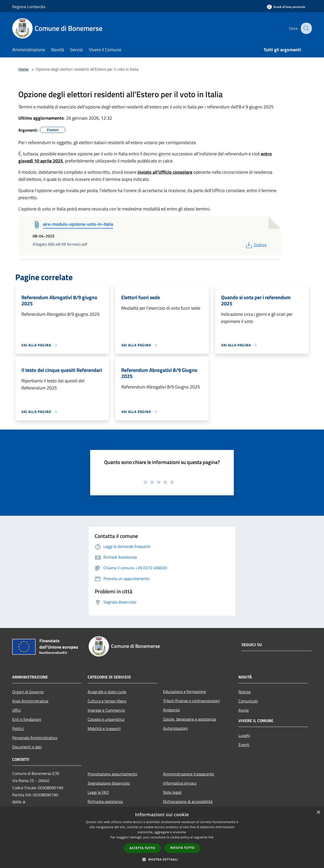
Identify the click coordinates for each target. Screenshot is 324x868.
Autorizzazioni (175, 728)
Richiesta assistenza (105, 801)
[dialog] (162, 838)
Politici (18, 728)
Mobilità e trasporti (104, 728)
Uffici (17, 710)
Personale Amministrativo (35, 738)
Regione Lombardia (29, 7)
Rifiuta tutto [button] (183, 848)
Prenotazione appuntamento (112, 774)
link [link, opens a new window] (211, 837)
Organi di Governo (28, 692)
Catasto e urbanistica (106, 719)
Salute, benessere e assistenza (190, 719)
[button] (162, 859)
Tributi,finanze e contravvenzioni (191, 701)
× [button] (318, 813)
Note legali (172, 792)
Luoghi (244, 735)
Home (23, 69)
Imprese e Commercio (106, 710)
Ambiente (171, 710)
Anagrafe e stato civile (107, 692)
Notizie (245, 692)
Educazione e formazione (185, 691)
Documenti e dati (27, 747)
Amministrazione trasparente (188, 774)
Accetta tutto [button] (142, 848)
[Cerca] (306, 28)
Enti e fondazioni (27, 719)
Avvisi (244, 710)
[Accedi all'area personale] (286, 7)
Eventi (244, 745)
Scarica (256, 245)
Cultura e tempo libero (107, 701)
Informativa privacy (180, 783)
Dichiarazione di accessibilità (188, 801)
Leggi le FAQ (98, 792)
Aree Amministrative (30, 701)
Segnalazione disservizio (109, 783)
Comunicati (248, 701)
